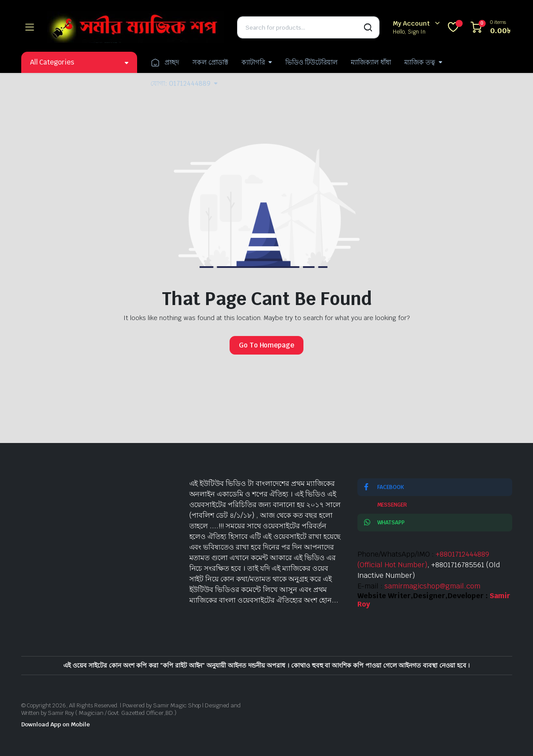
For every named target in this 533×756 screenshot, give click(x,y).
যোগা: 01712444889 (180, 83)
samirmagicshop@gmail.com (432, 586)
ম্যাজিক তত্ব (420, 62)
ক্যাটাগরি (253, 62)
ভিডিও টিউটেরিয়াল (312, 62)
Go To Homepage (267, 345)
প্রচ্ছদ (165, 62)
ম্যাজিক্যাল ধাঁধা (371, 62)
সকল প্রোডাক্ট (210, 62)
